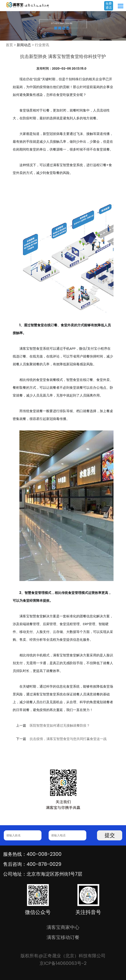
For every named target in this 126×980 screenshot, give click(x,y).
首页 (9, 45)
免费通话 (109, 6)
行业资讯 (42, 45)
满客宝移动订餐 (63, 937)
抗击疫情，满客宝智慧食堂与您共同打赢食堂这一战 (68, 739)
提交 (110, 835)
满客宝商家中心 (63, 927)
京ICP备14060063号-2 (63, 963)
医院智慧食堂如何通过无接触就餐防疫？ (60, 726)
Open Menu (120, 6)
